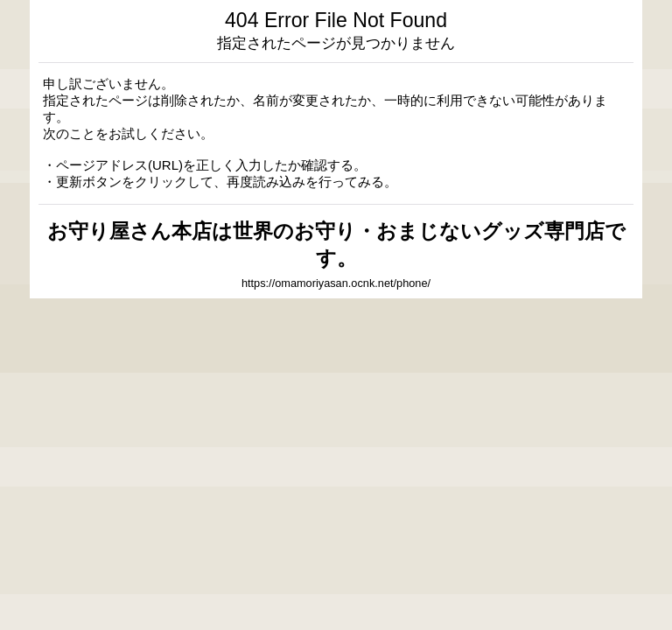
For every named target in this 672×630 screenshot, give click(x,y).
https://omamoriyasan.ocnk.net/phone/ (336, 283)
